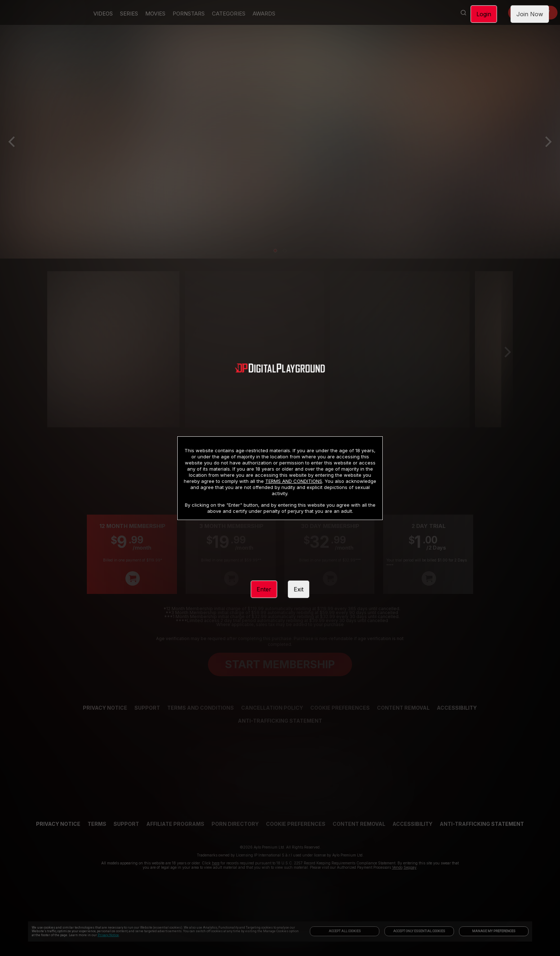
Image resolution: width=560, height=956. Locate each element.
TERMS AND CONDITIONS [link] (294, 481)
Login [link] (484, 14)
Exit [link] (299, 589)
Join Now (530, 14)
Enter (264, 589)
